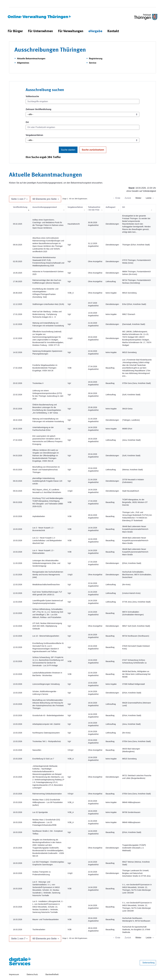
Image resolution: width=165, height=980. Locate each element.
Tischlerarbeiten (39, 930)
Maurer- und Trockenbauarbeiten (46, 919)
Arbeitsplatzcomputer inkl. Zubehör (46, 724)
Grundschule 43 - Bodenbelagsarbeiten (48, 715)
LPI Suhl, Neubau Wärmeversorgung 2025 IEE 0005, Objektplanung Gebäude (47, 626)
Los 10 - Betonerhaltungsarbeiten (46, 636)
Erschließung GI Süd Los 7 (43, 759)
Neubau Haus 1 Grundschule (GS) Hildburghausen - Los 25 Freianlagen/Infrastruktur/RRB (46, 822)
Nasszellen (37, 750)
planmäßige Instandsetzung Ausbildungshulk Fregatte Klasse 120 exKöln (47, 481)
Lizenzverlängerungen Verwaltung (46, 684)
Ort (27, 122)
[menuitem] (15, 31)
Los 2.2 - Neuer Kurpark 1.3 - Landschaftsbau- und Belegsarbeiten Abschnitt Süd (47, 540)
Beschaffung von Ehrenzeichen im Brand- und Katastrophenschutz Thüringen (46, 470)
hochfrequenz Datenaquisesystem (46, 733)
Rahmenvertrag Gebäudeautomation (47, 794)
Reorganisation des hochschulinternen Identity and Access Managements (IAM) (48, 575)
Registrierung (96, 59)
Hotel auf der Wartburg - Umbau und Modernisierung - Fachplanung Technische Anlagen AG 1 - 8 (47, 314)
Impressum (14, 975)
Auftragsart (110, 207)
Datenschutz (32, 975)
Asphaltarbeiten (39, 516)
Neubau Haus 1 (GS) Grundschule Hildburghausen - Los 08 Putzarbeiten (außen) (48, 802)
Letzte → (150, 198)
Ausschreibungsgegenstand (44, 207)
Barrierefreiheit (52, 975)
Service (93, 63)
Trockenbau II (38, 383)
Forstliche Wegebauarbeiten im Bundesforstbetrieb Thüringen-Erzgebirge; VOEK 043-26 (45, 368)
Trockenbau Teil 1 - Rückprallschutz (47, 741)
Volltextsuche (32, 96)
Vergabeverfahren (34, 135)
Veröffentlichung (20, 207)
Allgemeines (23, 63)
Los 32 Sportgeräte (40, 812)
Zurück (128, 198)
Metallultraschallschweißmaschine (46, 585)
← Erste (117, 198)
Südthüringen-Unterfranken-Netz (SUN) (48, 304)
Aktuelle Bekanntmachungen (31, 59)
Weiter (138, 198)
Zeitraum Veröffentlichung (38, 109)
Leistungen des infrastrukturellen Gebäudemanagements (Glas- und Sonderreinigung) (46, 563)
